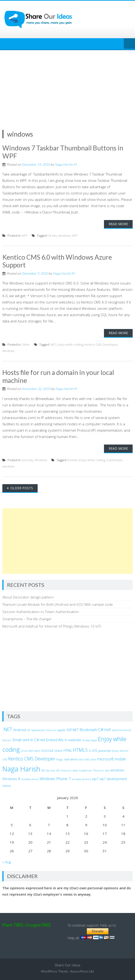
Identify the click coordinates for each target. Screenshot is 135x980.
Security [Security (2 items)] (51, 771)
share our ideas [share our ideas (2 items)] (70, 771)
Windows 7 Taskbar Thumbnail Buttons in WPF (63, 152)
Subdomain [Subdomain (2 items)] (86, 771)
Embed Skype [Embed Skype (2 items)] (89, 740)
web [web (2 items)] (107, 771)
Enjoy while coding (70, 344)
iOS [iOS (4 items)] (95, 750)
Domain (72, 460)
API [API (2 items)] (29, 730)
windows (64, 236)
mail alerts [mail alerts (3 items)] (71, 759)
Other (26, 344)
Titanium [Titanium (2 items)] (99, 771)
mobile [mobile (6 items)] (120, 759)
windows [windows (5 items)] (117, 770)
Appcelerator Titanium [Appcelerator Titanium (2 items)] (44, 730)
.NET (53, 344)
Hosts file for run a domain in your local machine (58, 376)
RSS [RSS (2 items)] (43, 771)
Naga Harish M (66, 164)
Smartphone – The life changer (27, 619)
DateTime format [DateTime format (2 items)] (122, 730)
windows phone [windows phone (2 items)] (30, 779)
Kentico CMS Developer (101, 344)
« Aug (7, 862)
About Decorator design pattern (28, 597)
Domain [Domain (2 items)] (7, 740)
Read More (118, 224)
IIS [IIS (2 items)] (90, 751)
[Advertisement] (67, 85)
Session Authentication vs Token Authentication (41, 612)
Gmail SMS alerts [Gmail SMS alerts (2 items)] (30, 751)
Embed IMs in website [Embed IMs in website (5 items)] (64, 740)
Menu (129, 44)
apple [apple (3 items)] (62, 730)
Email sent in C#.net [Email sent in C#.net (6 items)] (29, 740)
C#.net (52, 236)
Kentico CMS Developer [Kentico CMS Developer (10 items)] (32, 759)
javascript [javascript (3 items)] (105, 751)
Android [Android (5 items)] (20, 730)
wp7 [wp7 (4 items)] (95, 779)
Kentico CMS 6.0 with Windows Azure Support (57, 261)
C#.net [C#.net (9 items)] (105, 729)
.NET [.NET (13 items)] (7, 729)
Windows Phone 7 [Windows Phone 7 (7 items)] (55, 779)
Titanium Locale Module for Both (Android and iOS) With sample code (58, 604)
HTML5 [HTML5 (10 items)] (80, 750)
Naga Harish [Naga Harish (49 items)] (21, 769)
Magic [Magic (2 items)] (60, 759)
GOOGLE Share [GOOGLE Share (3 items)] (52, 751)
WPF (24, 236)
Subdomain (114, 460)
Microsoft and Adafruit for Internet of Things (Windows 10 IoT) (52, 626)
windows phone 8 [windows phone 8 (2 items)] (81, 779)
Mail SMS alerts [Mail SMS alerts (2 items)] (87, 759)
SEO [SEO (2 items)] (58, 771)
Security (27, 460)
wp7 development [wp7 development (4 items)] (113, 779)
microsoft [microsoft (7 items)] (105, 759)
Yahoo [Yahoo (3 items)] (7, 786)
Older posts (21, 488)
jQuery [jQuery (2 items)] (115, 751)
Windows (41, 460)
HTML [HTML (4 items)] (68, 750)
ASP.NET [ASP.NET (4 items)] (72, 730)
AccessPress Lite (82, 971)
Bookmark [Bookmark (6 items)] (88, 730)
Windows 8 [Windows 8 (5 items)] (11, 779)
